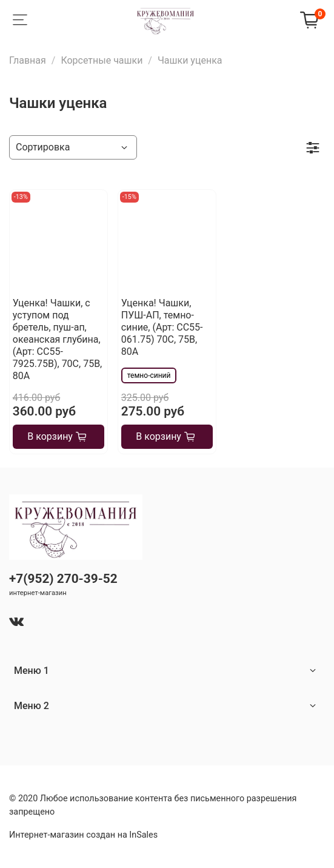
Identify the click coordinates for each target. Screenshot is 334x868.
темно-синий (149, 375)
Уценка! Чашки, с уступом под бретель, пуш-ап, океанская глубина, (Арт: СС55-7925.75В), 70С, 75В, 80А (57, 339)
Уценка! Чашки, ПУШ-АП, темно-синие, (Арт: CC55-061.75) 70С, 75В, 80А (162, 327)
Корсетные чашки (102, 60)
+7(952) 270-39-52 (63, 579)
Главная (28, 60)
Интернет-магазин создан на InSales (83, 835)
